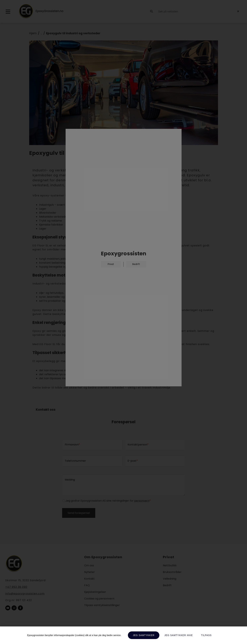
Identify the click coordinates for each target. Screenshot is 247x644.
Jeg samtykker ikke (178, 635)
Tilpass (206, 635)
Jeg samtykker (144, 635)
